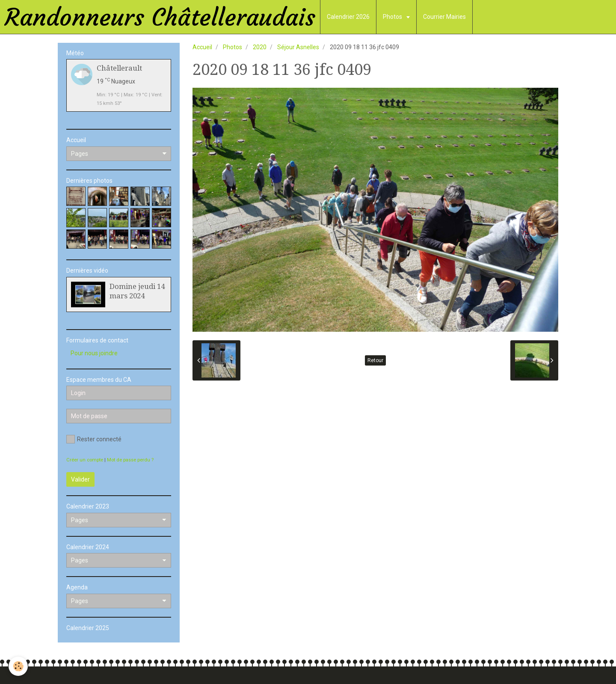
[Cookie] (18, 666)
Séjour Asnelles (298, 47)
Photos (393, 17)
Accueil (202, 47)
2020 (260, 47)
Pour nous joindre (94, 353)
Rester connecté (94, 439)
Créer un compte (85, 460)
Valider (80, 479)
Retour (375, 360)
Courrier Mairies (444, 17)
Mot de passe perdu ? (130, 460)
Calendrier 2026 (348, 17)
